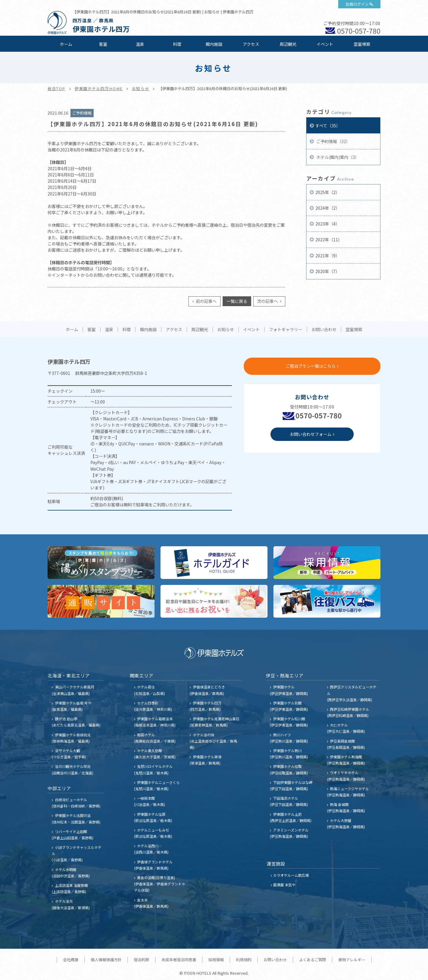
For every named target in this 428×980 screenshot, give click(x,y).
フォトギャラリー (286, 330)
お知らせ (141, 89)
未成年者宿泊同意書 (179, 960)
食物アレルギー (352, 960)
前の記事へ (206, 301)
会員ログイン (357, 4)
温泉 (140, 44)
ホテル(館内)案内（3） (337, 157)
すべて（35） (328, 126)
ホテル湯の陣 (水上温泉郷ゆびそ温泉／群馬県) (213, 741)
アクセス (251, 44)
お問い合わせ (324, 330)
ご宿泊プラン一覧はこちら (311, 366)
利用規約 (244, 960)
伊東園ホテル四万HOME (99, 89)
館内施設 (214, 44)
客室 (103, 44)
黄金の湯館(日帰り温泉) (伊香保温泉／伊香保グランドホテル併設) (160, 884)
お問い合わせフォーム (311, 434)
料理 (177, 44)
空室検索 (362, 44)
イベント (325, 44)
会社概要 (71, 960)
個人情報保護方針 (106, 960)
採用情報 (216, 960)
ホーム (66, 44)
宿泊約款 (141, 960)
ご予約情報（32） (333, 141)
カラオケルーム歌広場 (291, 875)
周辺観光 (288, 44)
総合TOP (56, 89)
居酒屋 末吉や (284, 885)
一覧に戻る (237, 301)
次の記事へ (268, 301)
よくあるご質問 (313, 960)
